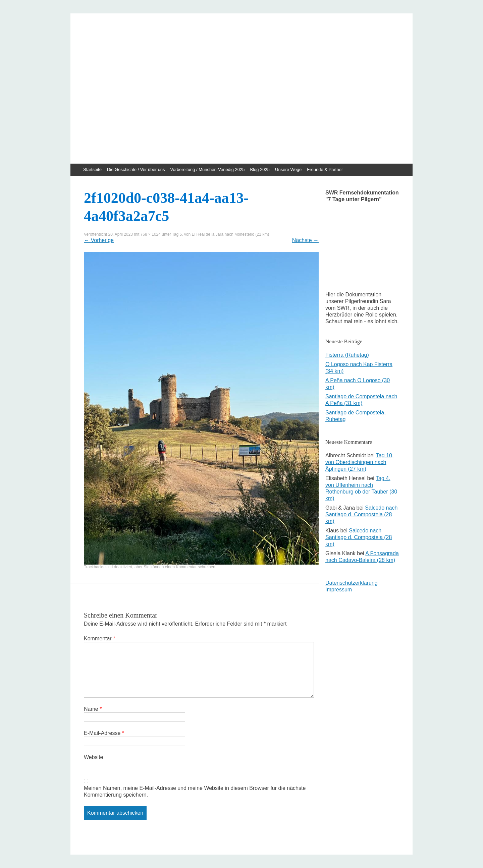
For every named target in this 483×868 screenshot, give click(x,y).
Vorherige (99, 240)
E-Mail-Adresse (104, 733)
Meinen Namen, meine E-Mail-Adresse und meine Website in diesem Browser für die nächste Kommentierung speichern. (195, 791)
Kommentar (99, 639)
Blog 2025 (260, 169)
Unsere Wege (288, 169)
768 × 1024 (151, 234)
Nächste (305, 240)
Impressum (339, 590)
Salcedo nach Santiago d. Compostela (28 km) (361, 514)
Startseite (92, 169)
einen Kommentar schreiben (190, 567)
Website (94, 757)
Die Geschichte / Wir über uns (136, 169)
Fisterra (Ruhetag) (347, 355)
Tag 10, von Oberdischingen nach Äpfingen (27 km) (359, 462)
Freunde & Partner (325, 169)
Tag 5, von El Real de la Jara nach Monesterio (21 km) (221, 234)
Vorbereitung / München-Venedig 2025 (208, 169)
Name (93, 709)
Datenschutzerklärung (352, 583)
